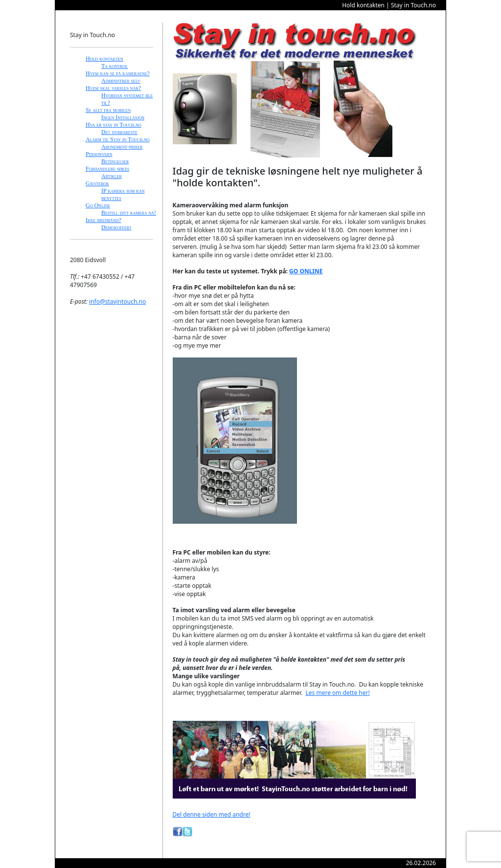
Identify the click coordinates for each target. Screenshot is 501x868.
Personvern (99, 154)
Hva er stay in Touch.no (114, 125)
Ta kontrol (114, 66)
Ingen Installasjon (123, 117)
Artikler (112, 176)
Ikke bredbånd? (103, 220)
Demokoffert (116, 227)
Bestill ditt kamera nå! (129, 213)
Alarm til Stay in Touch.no (118, 139)
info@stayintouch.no (117, 301)
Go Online (98, 205)
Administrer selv (121, 81)
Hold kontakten (104, 59)
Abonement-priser (122, 147)
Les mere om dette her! (338, 693)
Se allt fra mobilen (108, 110)
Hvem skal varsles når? (113, 88)
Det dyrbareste (119, 132)
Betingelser (115, 161)
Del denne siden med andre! (212, 814)
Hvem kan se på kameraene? (118, 73)
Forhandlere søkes (107, 169)
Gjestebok (97, 183)
